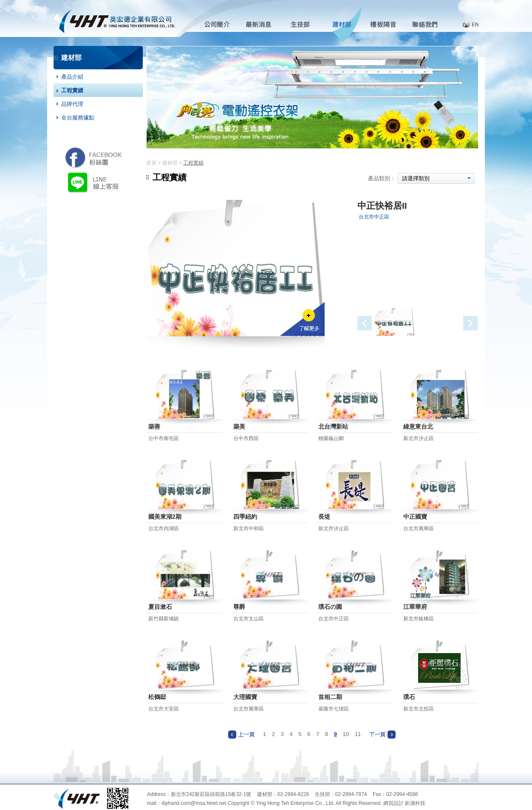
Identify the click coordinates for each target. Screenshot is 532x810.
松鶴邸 (157, 697)
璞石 (409, 697)
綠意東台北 (418, 426)
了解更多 (302, 319)
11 (358, 734)
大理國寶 (245, 697)
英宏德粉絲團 (94, 157)
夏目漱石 (160, 607)
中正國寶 (415, 517)
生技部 (304, 24)
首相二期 (330, 697)
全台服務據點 (78, 118)
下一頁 (382, 735)
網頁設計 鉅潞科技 (404, 803)
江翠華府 (415, 607)
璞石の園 (330, 607)
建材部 (346, 24)
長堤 (324, 517)
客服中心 (429, 24)
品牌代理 (72, 104)
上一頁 (241, 735)
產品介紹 (72, 77)
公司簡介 (221, 24)
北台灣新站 (333, 426)
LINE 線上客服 (95, 182)
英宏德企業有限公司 (115, 18)
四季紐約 (245, 517)
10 (346, 734)
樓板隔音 (387, 24)
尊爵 (239, 607)
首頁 (151, 163)
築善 (154, 426)
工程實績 (72, 90)
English (465, 24)
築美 (239, 426)
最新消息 (262, 24)
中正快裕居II (382, 206)
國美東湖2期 (165, 517)
